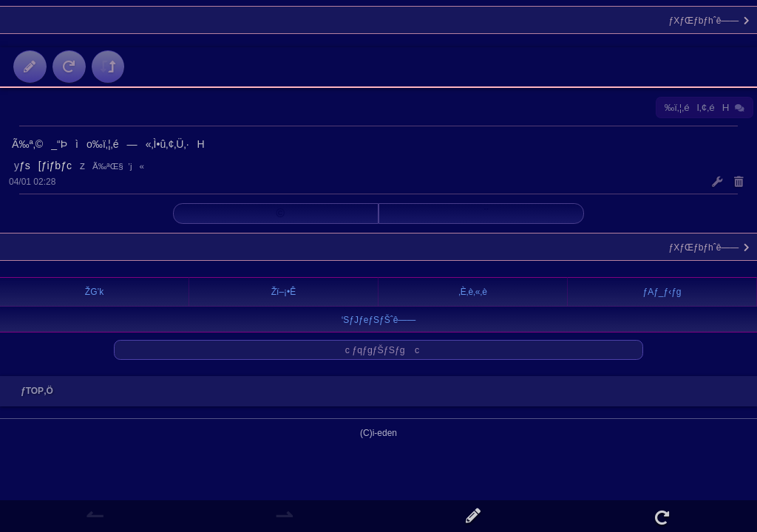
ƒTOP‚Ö (33, 391)
